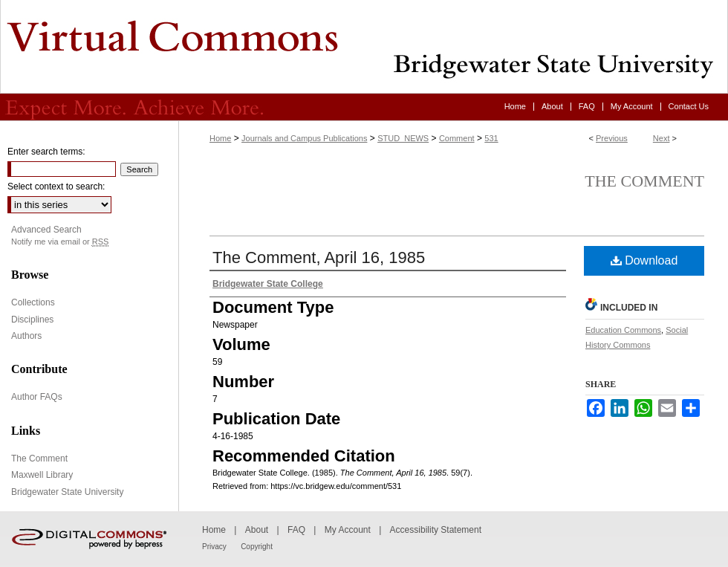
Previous (612, 138)
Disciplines (32, 320)
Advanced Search (46, 230)
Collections (33, 302)
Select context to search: (56, 187)
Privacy (214, 547)
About (257, 530)
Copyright (257, 547)
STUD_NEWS (403, 138)
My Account (348, 530)
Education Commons (623, 330)
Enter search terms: (46, 152)
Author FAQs (37, 397)
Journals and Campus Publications (304, 138)
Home (220, 138)
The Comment (644, 181)
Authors (26, 336)
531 (491, 138)
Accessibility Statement (436, 530)
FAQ (296, 530)
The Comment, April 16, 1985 (319, 257)
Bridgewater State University (67, 492)
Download (644, 260)
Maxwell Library (42, 475)
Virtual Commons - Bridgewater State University (364, 47)
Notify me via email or (60, 242)
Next (662, 138)
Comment (457, 138)
